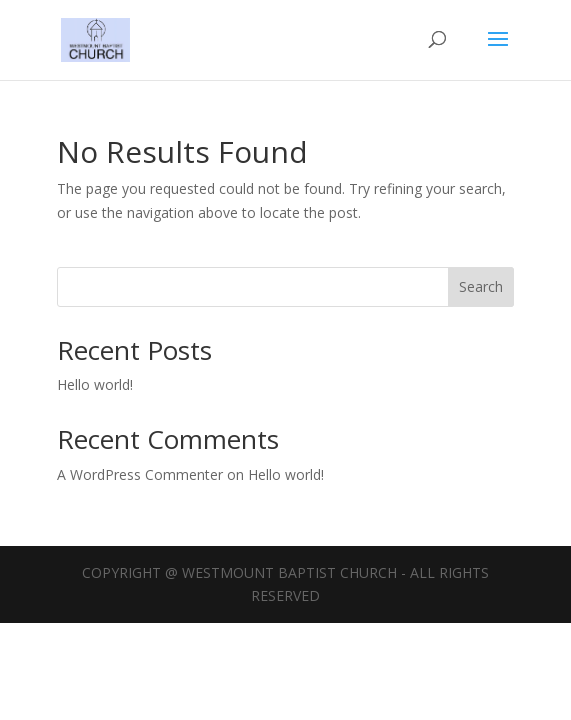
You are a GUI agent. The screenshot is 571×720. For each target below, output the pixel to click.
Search (481, 286)
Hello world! (95, 384)
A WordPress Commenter (140, 474)
